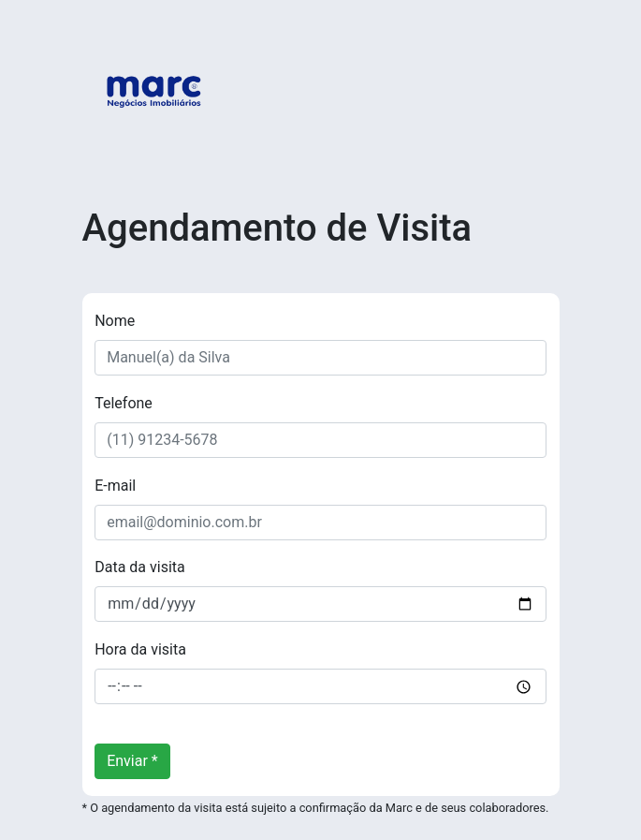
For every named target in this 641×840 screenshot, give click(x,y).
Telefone (124, 403)
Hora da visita (140, 649)
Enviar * (132, 761)
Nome (115, 321)
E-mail (115, 486)
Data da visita (140, 567)
